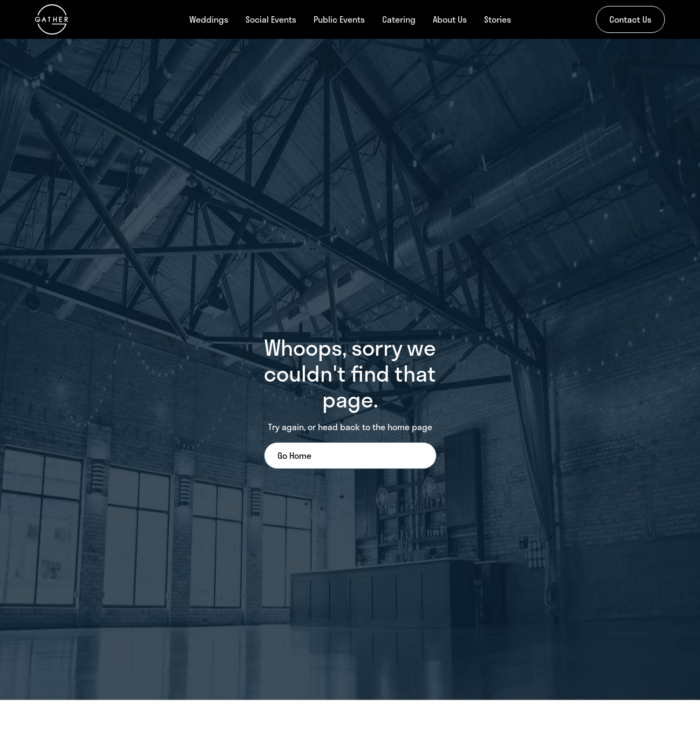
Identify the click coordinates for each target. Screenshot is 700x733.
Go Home (294, 455)
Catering (399, 19)
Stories (498, 19)
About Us (450, 19)
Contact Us (630, 19)
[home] (86, 19)
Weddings (209, 19)
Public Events (339, 19)
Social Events (271, 19)
